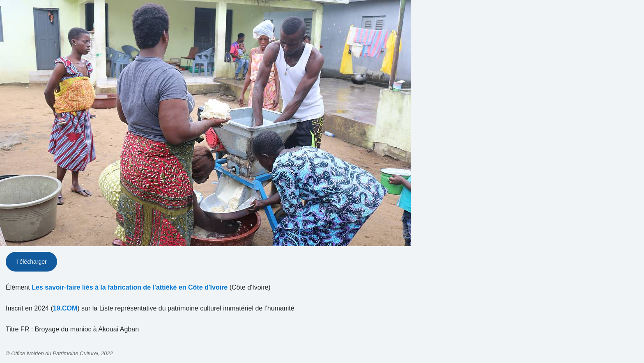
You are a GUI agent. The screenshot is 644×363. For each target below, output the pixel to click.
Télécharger (31, 262)
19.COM (65, 308)
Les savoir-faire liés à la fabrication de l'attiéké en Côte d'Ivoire (130, 287)
